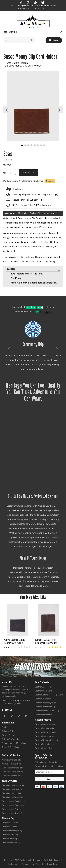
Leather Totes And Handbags (47, 711)
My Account (38, 864)
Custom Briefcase (10, 827)
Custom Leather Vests (44, 736)
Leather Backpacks (43, 687)
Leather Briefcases (43, 699)
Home (8, 63)
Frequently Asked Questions (14, 743)
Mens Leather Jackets (11, 760)
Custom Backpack (10, 823)
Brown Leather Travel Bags (13, 813)
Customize (49, 213)
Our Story (15, 700)
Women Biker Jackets (11, 776)
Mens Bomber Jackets (11, 764)
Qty (5, 173)
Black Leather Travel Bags (13, 797)
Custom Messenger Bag (12, 831)
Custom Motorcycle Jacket (46, 740)
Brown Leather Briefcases (13, 805)
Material (22, 213)
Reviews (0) (35, 213)
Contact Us (13, 864)
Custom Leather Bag (11, 843)
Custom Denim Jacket (44, 744)
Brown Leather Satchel (12, 809)
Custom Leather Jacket (45, 724)
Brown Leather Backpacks (13, 801)
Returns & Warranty (10, 739)
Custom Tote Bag (9, 839)
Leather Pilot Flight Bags (45, 707)
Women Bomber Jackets (12, 772)
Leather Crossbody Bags (45, 703)
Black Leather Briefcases (13, 789)
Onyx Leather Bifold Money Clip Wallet (15, 641)
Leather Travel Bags (43, 691)
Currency (24, 9)
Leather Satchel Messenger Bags (49, 695)
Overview (10, 213)
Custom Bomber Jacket (45, 728)
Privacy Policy (8, 735)
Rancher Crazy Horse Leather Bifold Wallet (46, 641)
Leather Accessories (44, 715)
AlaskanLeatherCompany (30, 860)
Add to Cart (29, 173)
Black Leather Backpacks (13, 785)
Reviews (6, 727)
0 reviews (8, 160)
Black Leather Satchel (11, 793)
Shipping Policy (8, 731)
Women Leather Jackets (12, 768)
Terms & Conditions (10, 747)
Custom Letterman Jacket (46, 732)
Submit (49, 779)
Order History (53, 864)
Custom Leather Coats (45, 748)
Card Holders (21, 63)
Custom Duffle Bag (10, 835)
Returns (25, 864)
